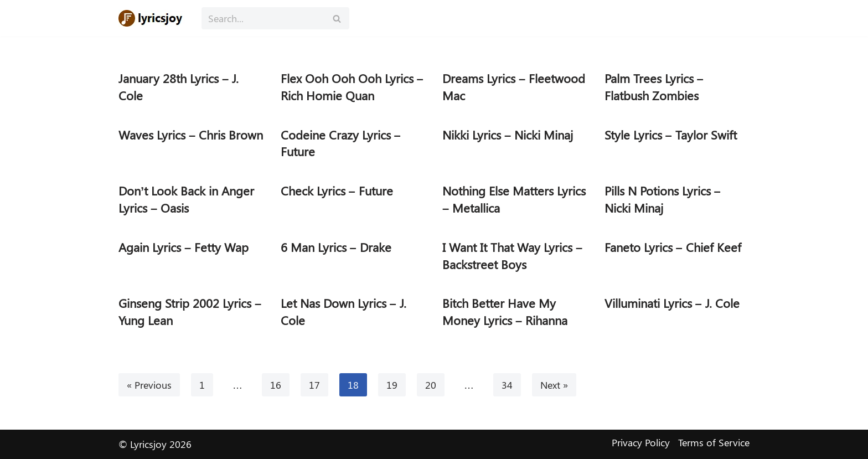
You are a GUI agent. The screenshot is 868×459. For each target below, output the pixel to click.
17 (314, 385)
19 (392, 385)
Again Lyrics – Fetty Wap (184, 247)
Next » (554, 385)
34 (507, 385)
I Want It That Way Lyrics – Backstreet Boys (512, 256)
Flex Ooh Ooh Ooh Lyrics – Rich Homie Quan (352, 87)
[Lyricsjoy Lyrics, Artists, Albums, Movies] (152, 18)
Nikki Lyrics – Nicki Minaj (508, 135)
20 (431, 385)
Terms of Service (714, 442)
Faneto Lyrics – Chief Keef (673, 247)
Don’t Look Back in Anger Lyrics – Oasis (186, 199)
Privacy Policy (641, 442)
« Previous (149, 385)
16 (276, 385)
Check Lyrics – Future (337, 190)
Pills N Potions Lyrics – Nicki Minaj (663, 199)
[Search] (263, 18)
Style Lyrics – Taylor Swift (671, 135)
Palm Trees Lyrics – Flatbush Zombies (654, 87)
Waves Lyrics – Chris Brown (191, 135)
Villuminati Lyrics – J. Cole (672, 303)
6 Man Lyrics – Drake (336, 247)
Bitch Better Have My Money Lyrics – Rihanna (505, 311)
